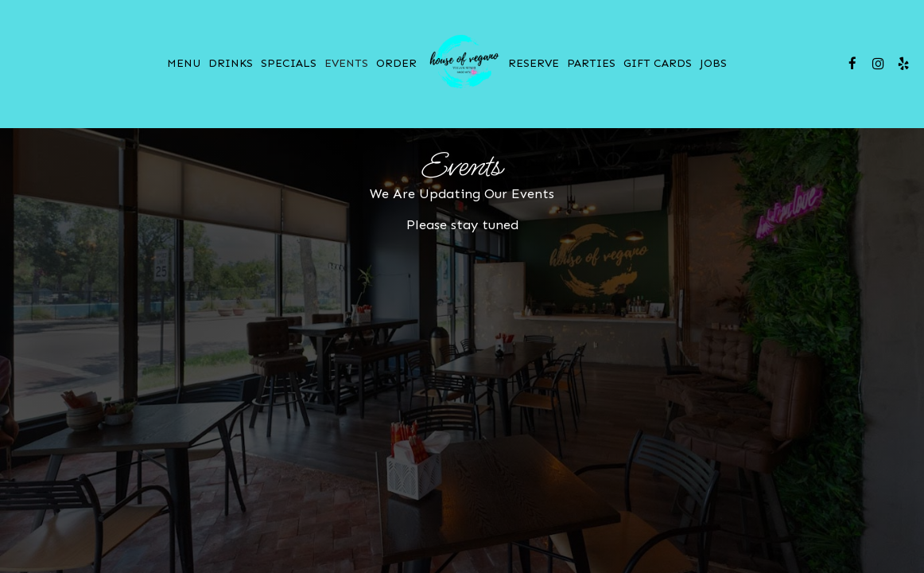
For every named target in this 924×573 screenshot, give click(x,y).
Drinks (231, 63)
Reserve (534, 63)
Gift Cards (658, 63)
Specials (289, 63)
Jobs (713, 63)
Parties (591, 63)
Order (396, 63)
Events (346, 63)
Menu (184, 63)
